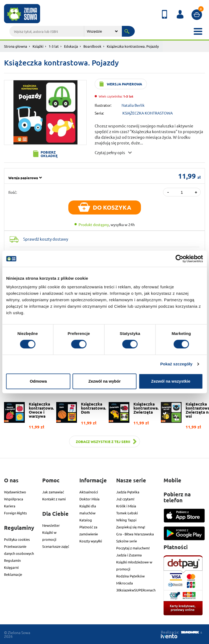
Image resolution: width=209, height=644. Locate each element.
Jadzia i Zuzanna (129, 555)
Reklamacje (13, 574)
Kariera (10, 506)
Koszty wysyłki (91, 541)
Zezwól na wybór (104, 381)
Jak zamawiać (53, 492)
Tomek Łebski (127, 513)
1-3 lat (54, 46)
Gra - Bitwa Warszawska (135, 534)
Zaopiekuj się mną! (131, 527)
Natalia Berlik (133, 105)
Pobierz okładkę (49, 154)
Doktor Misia (89, 499)
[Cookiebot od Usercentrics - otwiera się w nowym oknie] (179, 259)
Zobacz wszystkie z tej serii (103, 442)
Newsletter (51, 525)
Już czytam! (125, 499)
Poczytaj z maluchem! (133, 548)
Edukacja (71, 46)
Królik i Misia (126, 506)
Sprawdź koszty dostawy (46, 239)
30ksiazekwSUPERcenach (136, 590)
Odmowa (38, 381)
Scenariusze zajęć (56, 546)
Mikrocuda (125, 583)
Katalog (86, 520)
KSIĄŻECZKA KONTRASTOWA (148, 113)
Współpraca (14, 499)
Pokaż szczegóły (176, 364)
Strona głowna (16, 46)
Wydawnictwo (15, 492)
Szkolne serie (127, 541)
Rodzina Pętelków (130, 576)
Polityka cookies (17, 539)
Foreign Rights (15, 513)
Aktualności (89, 492)
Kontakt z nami (54, 499)
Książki (38, 46)
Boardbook (92, 46)
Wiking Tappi (126, 520)
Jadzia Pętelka (128, 492)
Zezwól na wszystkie (171, 381)
